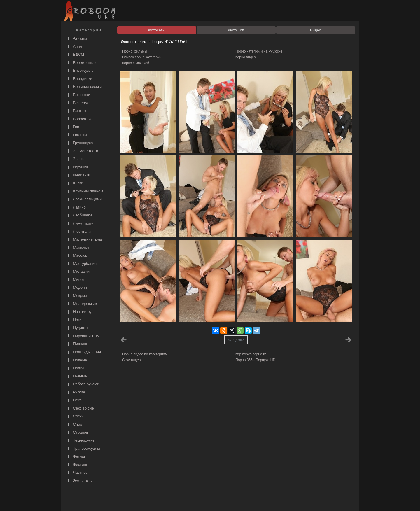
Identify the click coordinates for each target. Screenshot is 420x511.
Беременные (81, 63)
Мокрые (77, 296)
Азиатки (77, 39)
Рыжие (76, 392)
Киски (75, 183)
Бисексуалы (80, 71)
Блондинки (79, 79)
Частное (77, 473)
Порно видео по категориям (145, 354)
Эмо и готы (79, 481)
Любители (78, 232)
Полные (77, 360)
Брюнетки (78, 95)
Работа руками (83, 384)
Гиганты (77, 135)
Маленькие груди (85, 240)
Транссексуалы (83, 449)
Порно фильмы (135, 51)
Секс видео (132, 360)
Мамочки (77, 248)
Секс (74, 400)
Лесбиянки (79, 215)
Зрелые (76, 159)
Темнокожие (80, 441)
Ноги (74, 320)
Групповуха (80, 143)
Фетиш (76, 457)
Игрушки (77, 167)
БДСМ (75, 55)
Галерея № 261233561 (167, 42)
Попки (75, 368)
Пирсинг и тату (83, 336)
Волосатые (79, 119)
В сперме (78, 103)
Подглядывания (84, 352)
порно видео (246, 57)
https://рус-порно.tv (251, 354)
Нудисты (77, 328)
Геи (73, 127)
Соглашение (144, 500)
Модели (77, 288)
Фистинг (77, 465)
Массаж (77, 256)
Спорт (75, 425)
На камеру (79, 312)
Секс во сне (80, 408)
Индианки (78, 175)
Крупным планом (85, 191)
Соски (75, 416)
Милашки (78, 272)
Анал (74, 47)
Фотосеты (126, 42)
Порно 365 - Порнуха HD (255, 360)
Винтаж (76, 111)
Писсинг (77, 344)
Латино (76, 208)
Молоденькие (82, 304)
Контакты (164, 500)
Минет (75, 280)
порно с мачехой (136, 63)
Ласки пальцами (84, 199)
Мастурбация (81, 264)
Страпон (77, 433)
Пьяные (77, 376)
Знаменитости (82, 151)
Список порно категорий (142, 57)
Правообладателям (116, 500)
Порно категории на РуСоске (259, 51)
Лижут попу (80, 224)
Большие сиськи (84, 87)
